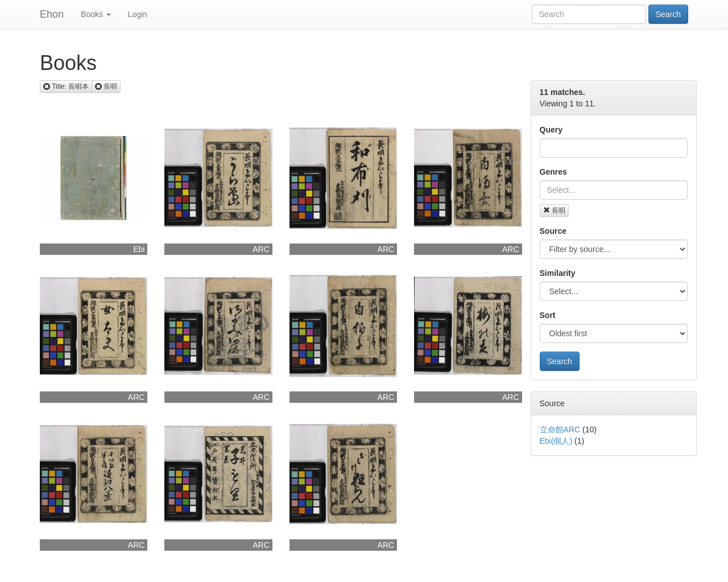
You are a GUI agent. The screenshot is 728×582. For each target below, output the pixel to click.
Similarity (558, 273)
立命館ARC (560, 430)
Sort (548, 315)
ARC (261, 249)
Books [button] (96, 14)
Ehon (52, 14)
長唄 (554, 210)
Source (553, 231)
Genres (553, 172)
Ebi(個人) (556, 441)
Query (551, 130)
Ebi (139, 249)
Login (138, 14)
